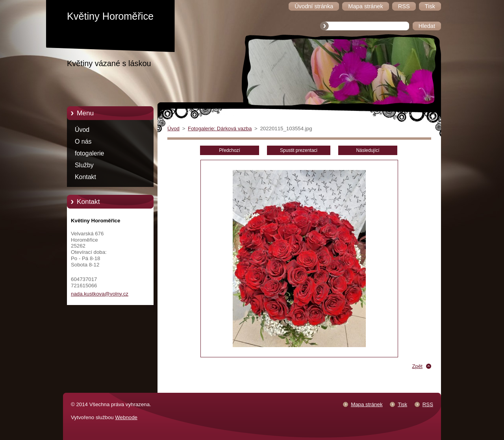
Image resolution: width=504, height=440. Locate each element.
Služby (84, 165)
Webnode (126, 417)
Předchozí (230, 150)
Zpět (417, 366)
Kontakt (85, 177)
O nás (83, 141)
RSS (428, 404)
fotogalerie (89, 153)
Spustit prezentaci (299, 150)
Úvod (82, 130)
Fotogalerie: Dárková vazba (220, 128)
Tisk (402, 404)
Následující (368, 150)
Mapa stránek (367, 404)
